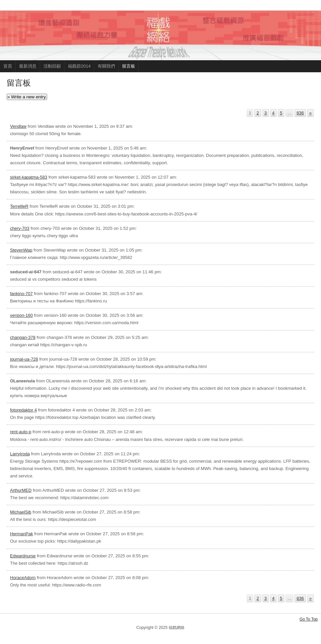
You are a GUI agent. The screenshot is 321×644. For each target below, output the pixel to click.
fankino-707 (21, 294)
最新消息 (28, 66)
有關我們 (106, 66)
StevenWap (21, 250)
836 (300, 113)
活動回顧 (52, 66)
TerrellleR (19, 206)
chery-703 (20, 228)
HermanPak (22, 534)
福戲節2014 (79, 66)
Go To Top (309, 619)
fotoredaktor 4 (23, 410)
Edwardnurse (23, 556)
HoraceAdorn (23, 578)
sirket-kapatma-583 (29, 177)
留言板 (129, 66)
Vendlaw (18, 126)
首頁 (8, 66)
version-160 (21, 315)
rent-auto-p (21, 432)
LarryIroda (20, 454)
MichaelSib (21, 512)
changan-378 (23, 337)
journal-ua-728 (24, 359)
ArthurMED (21, 490)
